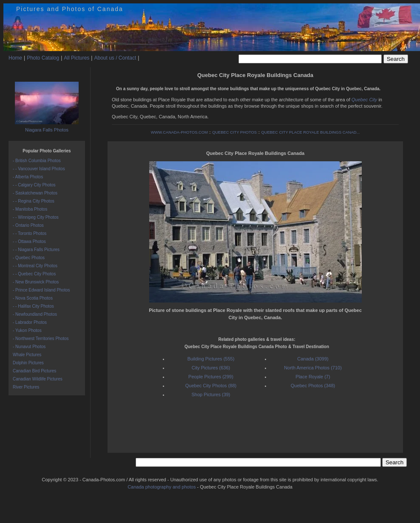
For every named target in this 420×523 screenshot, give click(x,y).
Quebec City (365, 100)
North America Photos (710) (313, 368)
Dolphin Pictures (28, 363)
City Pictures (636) (211, 368)
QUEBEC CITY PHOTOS (234, 132)
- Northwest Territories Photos (41, 339)
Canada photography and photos (162, 487)
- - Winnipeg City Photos (36, 217)
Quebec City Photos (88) (211, 386)
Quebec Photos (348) (313, 386)
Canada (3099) (313, 359)
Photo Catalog (43, 58)
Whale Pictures (27, 355)
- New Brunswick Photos (36, 282)
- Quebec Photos (29, 258)
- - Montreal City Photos (35, 266)
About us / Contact (115, 58)
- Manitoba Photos (30, 209)
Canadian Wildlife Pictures (38, 379)
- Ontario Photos (28, 225)
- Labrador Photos (30, 322)
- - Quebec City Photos (34, 274)
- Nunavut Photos (29, 347)
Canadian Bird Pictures (34, 371)
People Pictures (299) (211, 377)
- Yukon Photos (27, 330)
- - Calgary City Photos (34, 185)
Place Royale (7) (313, 377)
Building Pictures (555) (211, 359)
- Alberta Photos (28, 177)
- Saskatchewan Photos (35, 193)
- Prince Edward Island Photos (41, 290)
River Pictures (26, 387)
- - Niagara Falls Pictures (36, 250)
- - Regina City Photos (34, 201)
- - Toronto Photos (30, 233)
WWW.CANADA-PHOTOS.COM (179, 132)
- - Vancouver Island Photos (39, 169)
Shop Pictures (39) (211, 394)
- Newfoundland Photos (35, 314)
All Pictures (77, 58)
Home (15, 58)
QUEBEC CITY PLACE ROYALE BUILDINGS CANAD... (310, 132)
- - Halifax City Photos (33, 306)
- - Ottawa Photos (29, 241)
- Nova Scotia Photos (33, 298)
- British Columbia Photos (37, 161)
